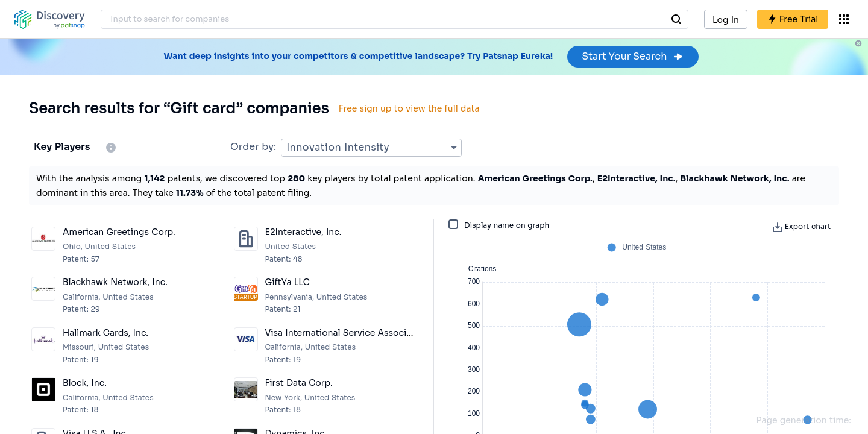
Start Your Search (633, 56)
